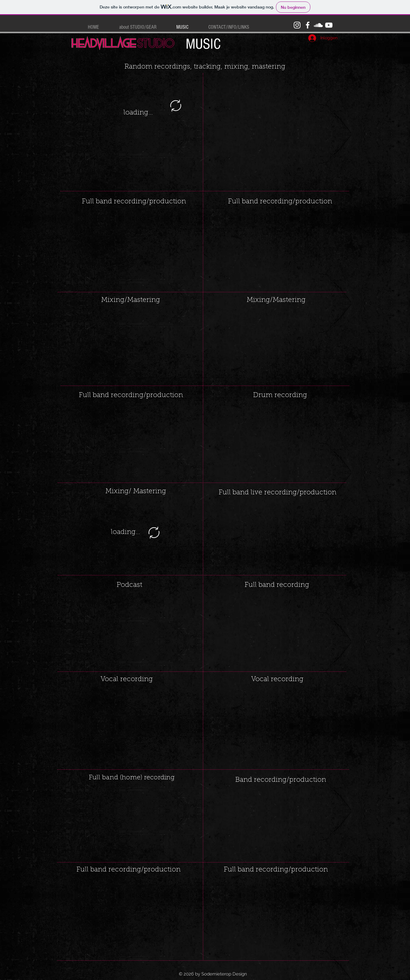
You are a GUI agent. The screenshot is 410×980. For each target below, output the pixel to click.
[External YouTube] (130, 247)
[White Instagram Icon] (297, 25)
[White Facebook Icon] (308, 25)
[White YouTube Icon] (329, 25)
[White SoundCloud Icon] (318, 25)
